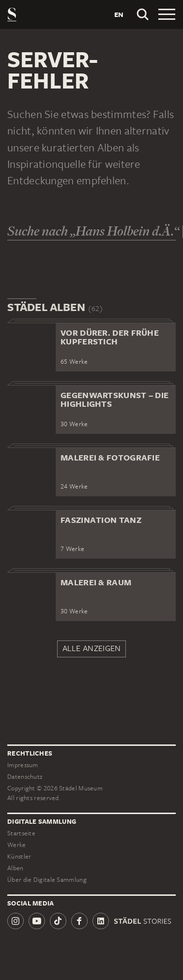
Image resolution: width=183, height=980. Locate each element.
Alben (15, 868)
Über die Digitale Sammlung (47, 880)
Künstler (19, 856)
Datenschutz (25, 777)
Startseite (21, 833)
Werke (17, 845)
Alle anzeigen (92, 648)
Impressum (23, 765)
